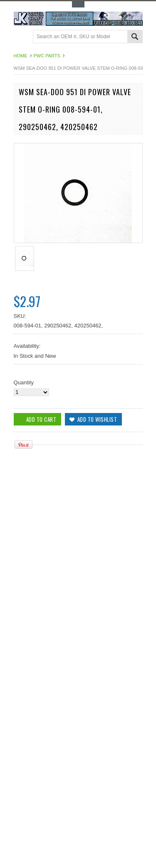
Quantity (24, 382)
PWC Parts (47, 56)
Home (21, 56)
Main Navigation (21, 37)
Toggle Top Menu (78, 4)
